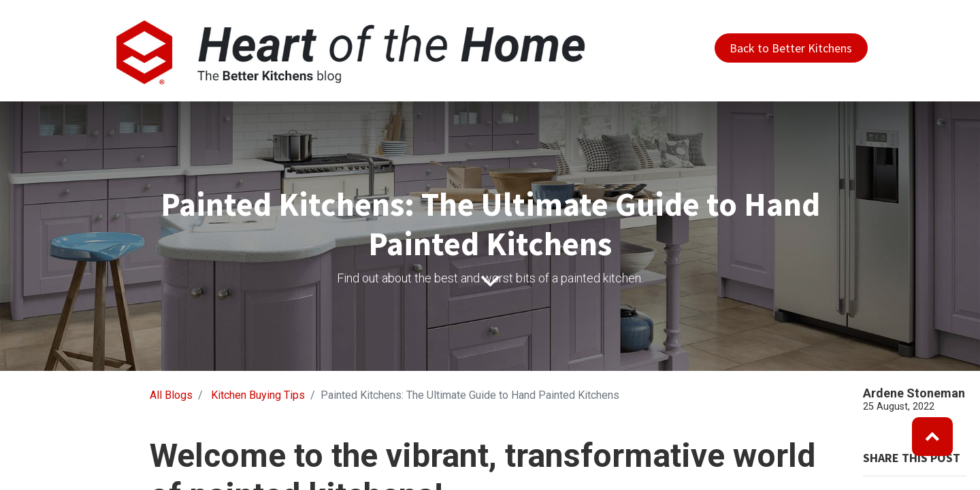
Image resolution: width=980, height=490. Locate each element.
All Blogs (171, 395)
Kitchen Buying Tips (258, 395)
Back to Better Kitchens (791, 48)
